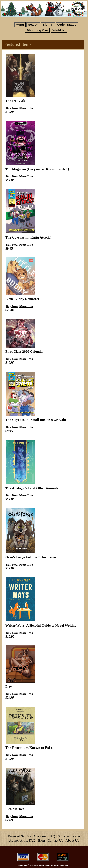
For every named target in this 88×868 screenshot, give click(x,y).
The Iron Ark (15, 101)
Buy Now (12, 108)
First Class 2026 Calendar (25, 352)
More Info (26, 108)
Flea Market (15, 809)
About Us (72, 840)
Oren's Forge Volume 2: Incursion (31, 557)
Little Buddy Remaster (22, 299)
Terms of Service (19, 836)
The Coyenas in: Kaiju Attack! (28, 237)
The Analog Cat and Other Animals (32, 488)
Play (9, 687)
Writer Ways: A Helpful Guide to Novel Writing (41, 625)
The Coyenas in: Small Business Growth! (36, 420)
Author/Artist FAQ (22, 840)
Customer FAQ (45, 836)
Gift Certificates (69, 836)
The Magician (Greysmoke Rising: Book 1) (37, 169)
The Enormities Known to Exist (29, 748)
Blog (42, 840)
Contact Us (55, 840)
